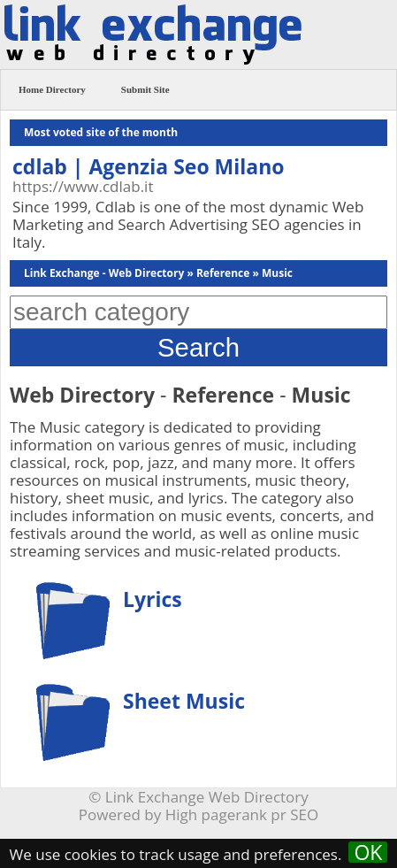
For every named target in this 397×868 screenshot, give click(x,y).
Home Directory (52, 89)
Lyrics (153, 599)
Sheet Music (184, 701)
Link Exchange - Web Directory (104, 273)
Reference (223, 273)
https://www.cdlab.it (83, 186)
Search (198, 347)
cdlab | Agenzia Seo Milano (149, 166)
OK (368, 852)
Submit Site (145, 89)
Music (277, 273)
